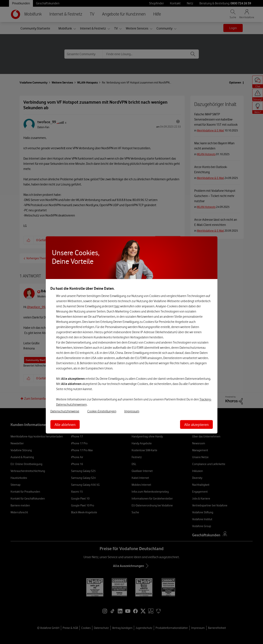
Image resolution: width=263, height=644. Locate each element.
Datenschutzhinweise (65, 411)
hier (117, 306)
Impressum (132, 411)
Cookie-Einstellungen (102, 411)
